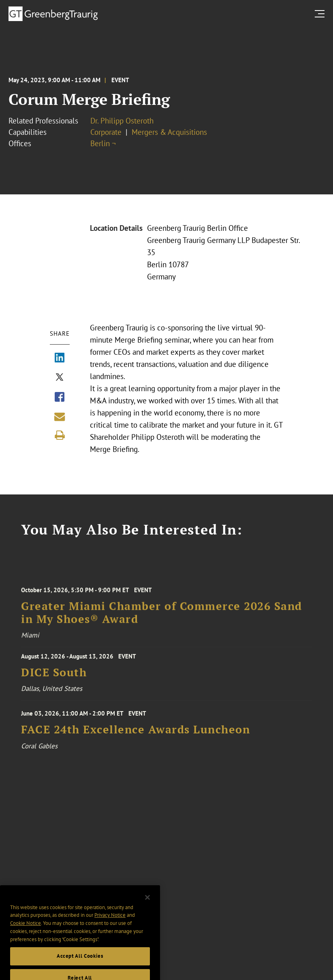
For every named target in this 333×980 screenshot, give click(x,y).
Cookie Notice (26, 931)
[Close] (147, 905)
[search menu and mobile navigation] (321, 14)
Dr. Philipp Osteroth (122, 121)
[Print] (60, 435)
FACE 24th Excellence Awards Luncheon (136, 732)
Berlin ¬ (103, 143)
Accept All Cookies (80, 964)
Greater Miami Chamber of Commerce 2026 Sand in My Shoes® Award (162, 616)
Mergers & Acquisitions (169, 132)
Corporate (106, 132)
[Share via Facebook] (60, 398)
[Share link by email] (60, 417)
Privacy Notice (110, 923)
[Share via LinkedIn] (60, 358)
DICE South (54, 674)
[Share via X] (60, 378)
